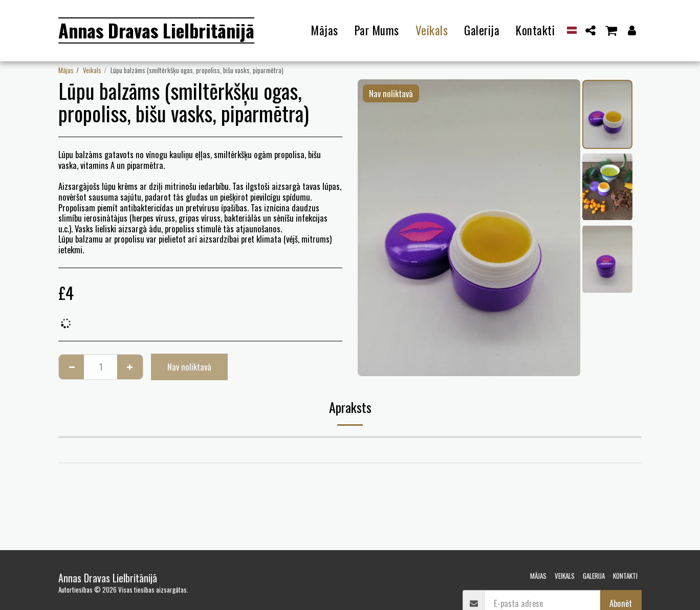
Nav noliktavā (189, 367)
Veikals (92, 70)
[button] (591, 30)
